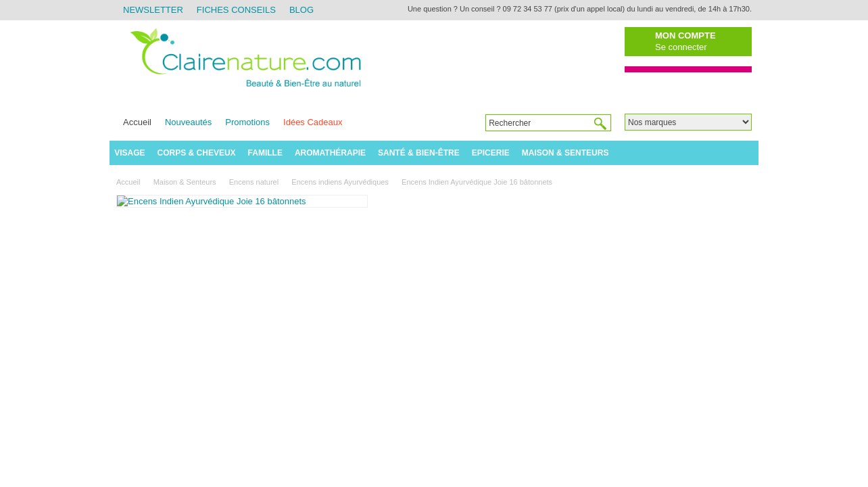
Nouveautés (188, 122)
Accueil (137, 122)
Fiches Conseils (236, 10)
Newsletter (153, 10)
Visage (129, 153)
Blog (302, 10)
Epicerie (491, 153)
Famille (265, 153)
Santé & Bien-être (419, 153)
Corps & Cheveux (197, 153)
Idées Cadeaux (313, 122)
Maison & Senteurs (565, 153)
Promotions (247, 122)
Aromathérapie (330, 153)
